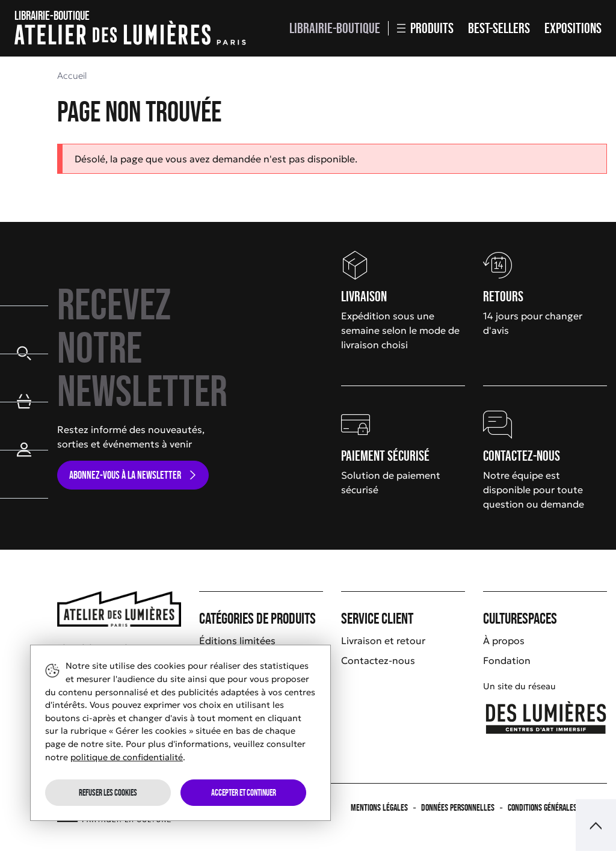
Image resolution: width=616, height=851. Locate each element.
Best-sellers (499, 28)
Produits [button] (425, 28)
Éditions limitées (237, 641)
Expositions (573, 28)
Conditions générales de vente (557, 807)
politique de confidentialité (127, 757)
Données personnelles (458, 807)
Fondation (507, 660)
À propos (504, 641)
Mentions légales (379, 807)
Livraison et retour (383, 641)
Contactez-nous (378, 660)
